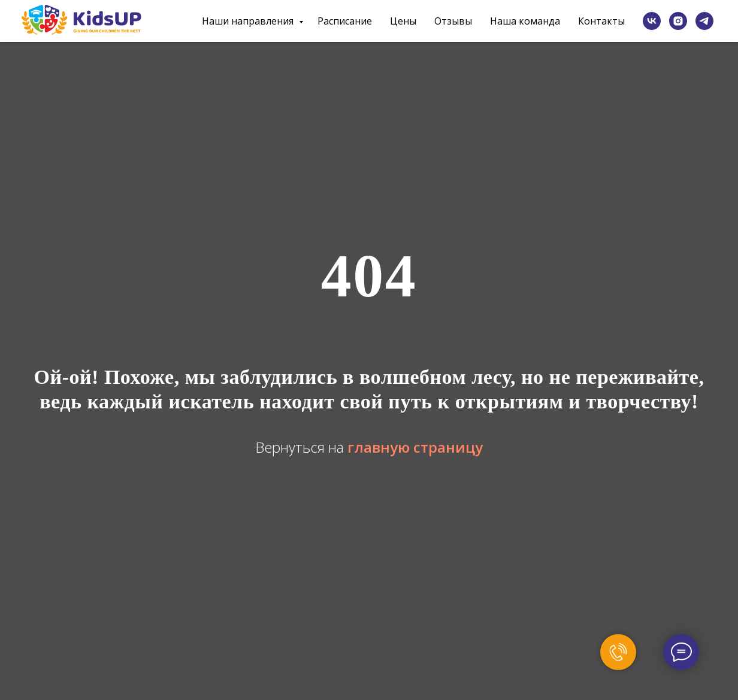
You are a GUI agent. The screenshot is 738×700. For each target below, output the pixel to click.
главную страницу (415, 447)
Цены (403, 21)
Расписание (345, 21)
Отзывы (453, 21)
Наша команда (525, 21)
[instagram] (678, 21)
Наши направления (249, 21)
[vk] (652, 21)
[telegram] (704, 21)
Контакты (601, 21)
